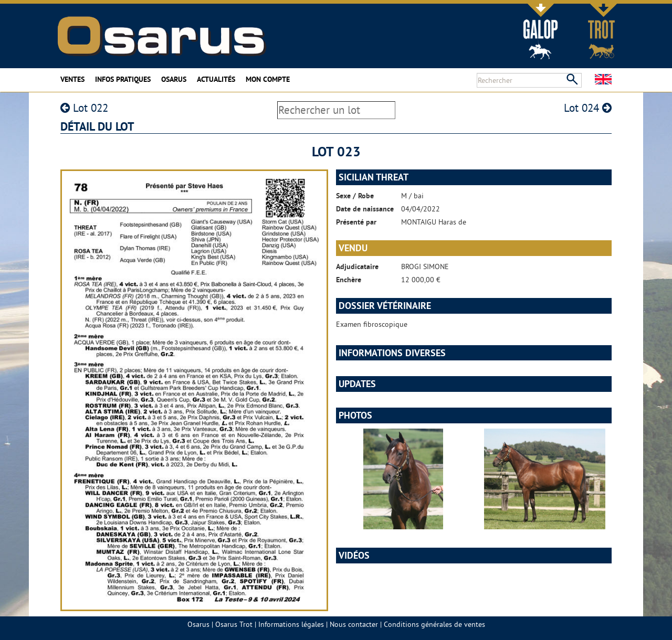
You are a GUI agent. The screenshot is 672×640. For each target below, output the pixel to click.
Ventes (72, 79)
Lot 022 (84, 108)
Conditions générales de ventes (434, 624)
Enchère (349, 280)
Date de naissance (365, 209)
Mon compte (268, 79)
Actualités (216, 79)
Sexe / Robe (355, 196)
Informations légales (291, 624)
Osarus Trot (234, 624)
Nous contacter (354, 624)
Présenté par (356, 222)
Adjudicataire (357, 266)
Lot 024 (588, 108)
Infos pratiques (123, 79)
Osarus (174, 79)
